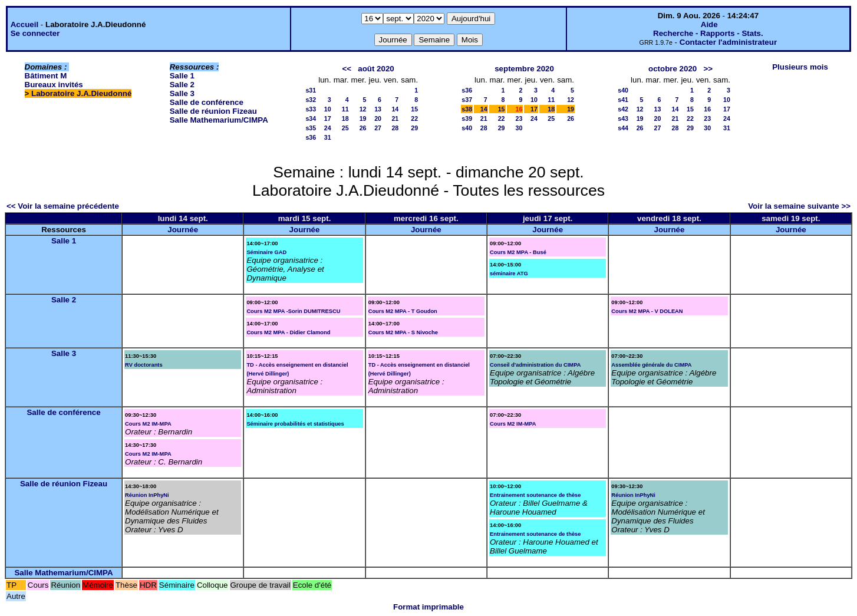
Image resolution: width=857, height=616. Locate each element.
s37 (467, 100)
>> (708, 69)
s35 (311, 128)
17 (328, 118)
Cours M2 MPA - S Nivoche (403, 332)
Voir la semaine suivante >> (799, 206)
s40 (467, 128)
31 (328, 137)
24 (328, 128)
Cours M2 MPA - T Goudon (403, 311)
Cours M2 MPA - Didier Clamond (288, 332)
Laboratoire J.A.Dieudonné (81, 93)
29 (414, 128)
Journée (183, 230)
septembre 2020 (524, 69)
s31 (311, 90)
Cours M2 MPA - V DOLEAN (647, 311)
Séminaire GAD (266, 252)
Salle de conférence (207, 102)
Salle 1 (182, 76)
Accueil (24, 24)
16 (707, 109)
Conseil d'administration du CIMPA (535, 365)
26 (363, 128)
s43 (623, 118)
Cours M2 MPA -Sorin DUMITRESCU (293, 311)
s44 (623, 128)
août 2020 (376, 69)
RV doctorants (144, 365)
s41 (623, 100)
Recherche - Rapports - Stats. (708, 33)
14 (395, 109)
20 (378, 118)
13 (378, 109)
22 (414, 118)
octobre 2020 (673, 69)
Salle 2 (182, 85)
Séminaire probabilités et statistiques (295, 424)
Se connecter (35, 33)
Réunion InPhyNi (147, 495)
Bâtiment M (46, 76)
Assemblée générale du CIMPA (651, 365)
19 (363, 118)
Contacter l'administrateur (728, 42)
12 (363, 109)
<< (347, 69)
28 (395, 128)
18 (345, 118)
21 (395, 118)
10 (328, 109)
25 (345, 128)
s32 (311, 100)
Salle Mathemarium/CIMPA (219, 120)
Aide (709, 24)
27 (378, 128)
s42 (623, 109)
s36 (311, 137)
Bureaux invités (54, 85)
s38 (467, 109)
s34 (311, 118)
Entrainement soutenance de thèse (535, 495)
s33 (311, 109)
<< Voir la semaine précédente (63, 206)
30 (519, 128)
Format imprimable (429, 607)
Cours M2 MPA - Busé (518, 252)
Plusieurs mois (800, 67)
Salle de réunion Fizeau (213, 111)
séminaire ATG (509, 274)
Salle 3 (182, 93)
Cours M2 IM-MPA (148, 424)
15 (414, 109)
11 (345, 109)
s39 (467, 118)
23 (519, 118)
